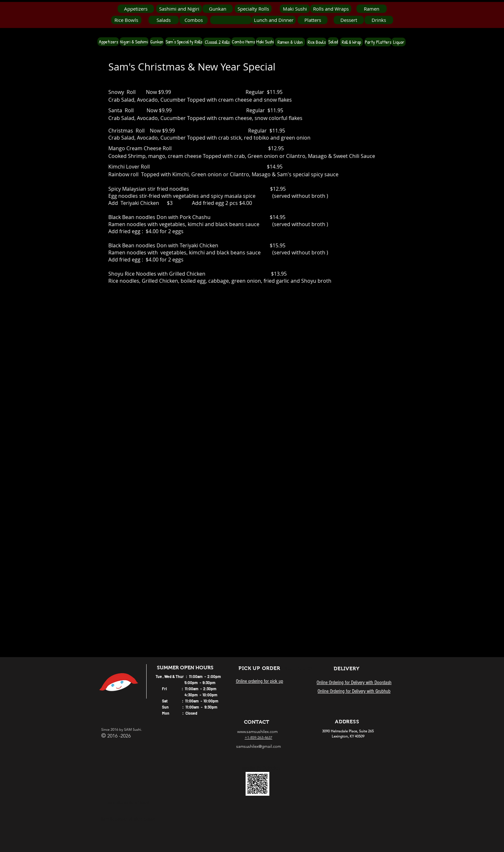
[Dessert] (349, 20)
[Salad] (333, 42)
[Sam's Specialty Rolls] (184, 42)
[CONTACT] (256, 722)
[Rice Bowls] (126, 20)
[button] (231, 20)
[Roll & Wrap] (351, 42)
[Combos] (194, 20)
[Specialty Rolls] (253, 9)
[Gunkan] (218, 9)
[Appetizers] (136, 9)
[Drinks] (379, 20)
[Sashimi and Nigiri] (179, 9)
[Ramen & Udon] (290, 42)
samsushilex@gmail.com (259, 746)
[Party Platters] (378, 42)
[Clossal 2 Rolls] (217, 42)
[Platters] (313, 20)
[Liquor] (399, 42)
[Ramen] (372, 9)
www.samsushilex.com (257, 732)
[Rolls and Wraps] (331, 9)
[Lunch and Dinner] (274, 20)
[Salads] (164, 20)
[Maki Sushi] (295, 9)
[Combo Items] (243, 42)
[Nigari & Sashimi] (134, 42)
